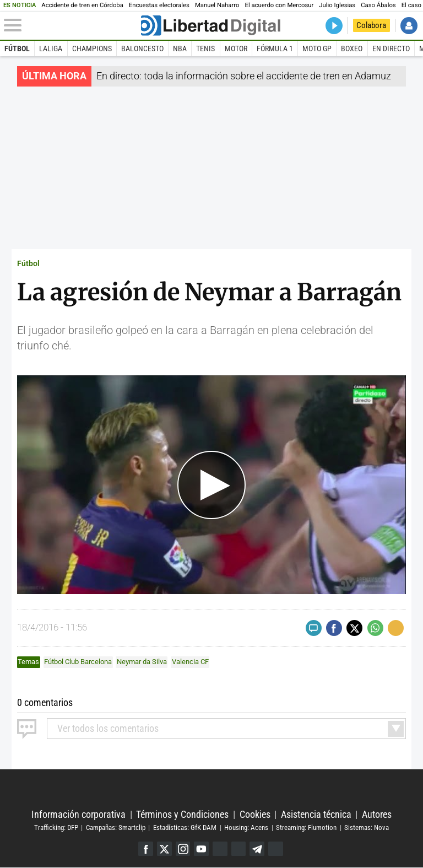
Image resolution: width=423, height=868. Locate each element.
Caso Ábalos (378, 5)
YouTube (201, 849)
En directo (391, 48)
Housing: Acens (246, 827)
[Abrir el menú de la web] (71, 25)
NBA (180, 48)
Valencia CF (190, 662)
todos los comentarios (108, 728)
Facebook (145, 849)
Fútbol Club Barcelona (78, 662)
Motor (236, 48)
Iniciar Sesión (409, 26)
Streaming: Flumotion (306, 827)
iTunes (276, 849)
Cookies (255, 814)
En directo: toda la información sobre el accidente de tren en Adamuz (244, 76)
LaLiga (51, 48)
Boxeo (352, 48)
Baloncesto (142, 48)
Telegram (257, 849)
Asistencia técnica (316, 814)
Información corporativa (78, 814)
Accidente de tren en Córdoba (82, 5)
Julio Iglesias (337, 5)
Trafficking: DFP (56, 827)
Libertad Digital (211, 789)
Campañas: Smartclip (116, 827)
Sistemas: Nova (367, 827)
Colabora (371, 25)
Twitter (164, 849)
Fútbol (17, 48)
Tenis (205, 48)
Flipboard (239, 849)
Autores (377, 814)
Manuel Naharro (217, 5)
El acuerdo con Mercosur (279, 5)
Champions (92, 48)
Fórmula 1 (275, 48)
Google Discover (220, 849)
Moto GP (317, 48)
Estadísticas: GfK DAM (185, 827)
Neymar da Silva (142, 662)
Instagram (183, 849)
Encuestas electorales (159, 5)
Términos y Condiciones (182, 814)
